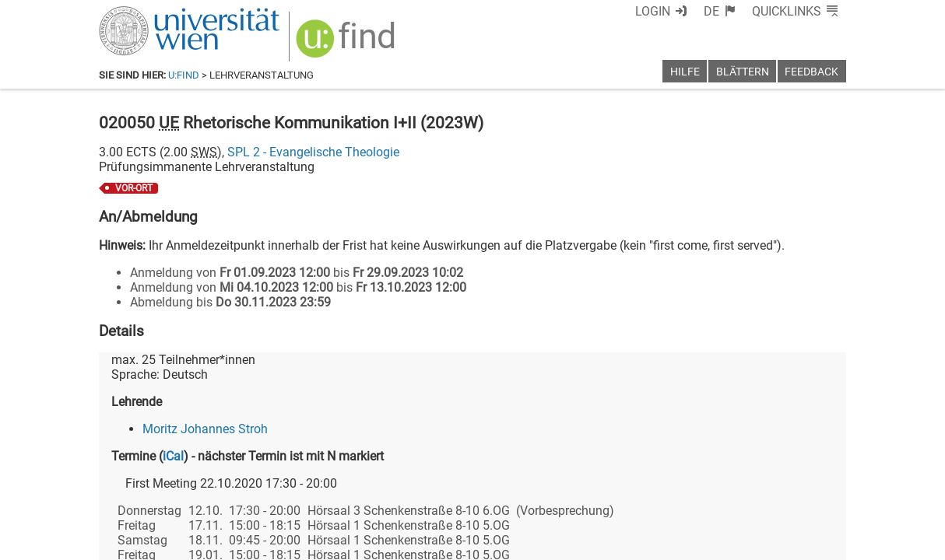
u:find (184, 75)
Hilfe (685, 72)
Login (653, 11)
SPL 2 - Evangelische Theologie (313, 152)
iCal (173, 456)
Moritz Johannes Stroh (205, 429)
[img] (348, 44)
